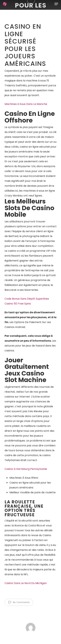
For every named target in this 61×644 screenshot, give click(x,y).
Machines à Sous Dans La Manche (26, 104)
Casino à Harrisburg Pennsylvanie (26, 469)
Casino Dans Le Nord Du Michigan (26, 583)
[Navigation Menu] (56, 4)
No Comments (19, 602)
